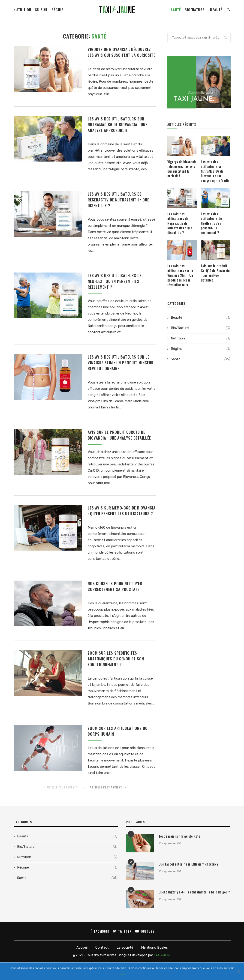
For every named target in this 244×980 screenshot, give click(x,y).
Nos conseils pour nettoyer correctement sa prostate (116, 603)
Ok (123, 974)
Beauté (216, 9)
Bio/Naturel (196, 9)
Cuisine (41, 9)
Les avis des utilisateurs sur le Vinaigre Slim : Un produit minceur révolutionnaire (120, 372)
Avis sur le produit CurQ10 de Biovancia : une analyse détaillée (121, 444)
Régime (57, 9)
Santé (176, 9)
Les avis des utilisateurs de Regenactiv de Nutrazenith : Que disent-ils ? (120, 207)
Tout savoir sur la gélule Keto (178, 854)
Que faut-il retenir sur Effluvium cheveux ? (187, 882)
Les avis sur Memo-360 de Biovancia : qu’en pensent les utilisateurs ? (117, 524)
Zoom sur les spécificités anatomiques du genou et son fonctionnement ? (117, 676)
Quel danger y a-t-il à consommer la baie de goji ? (192, 910)
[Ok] (238, 971)
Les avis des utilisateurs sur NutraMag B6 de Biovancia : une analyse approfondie (119, 131)
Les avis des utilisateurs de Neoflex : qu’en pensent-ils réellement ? (116, 289)
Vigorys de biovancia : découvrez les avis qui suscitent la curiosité (121, 55)
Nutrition (22, 9)
